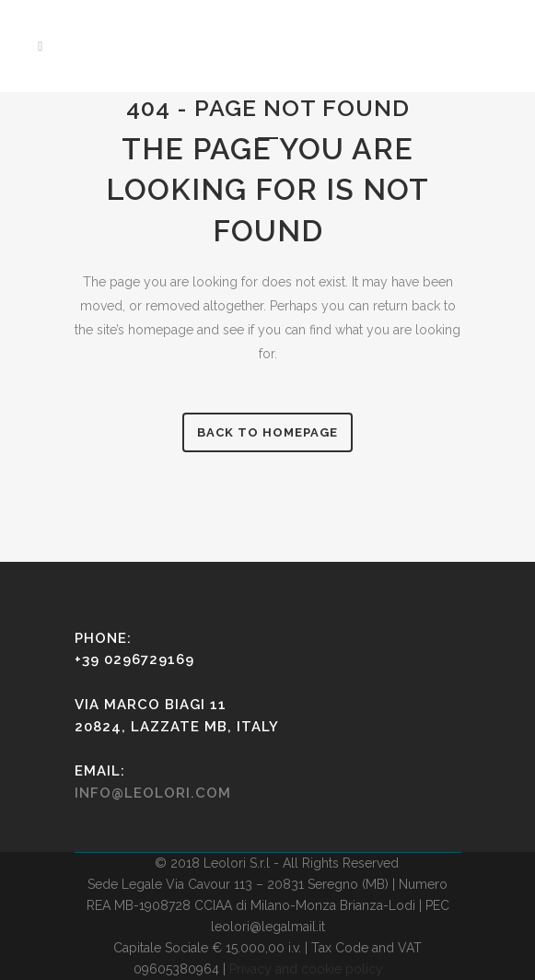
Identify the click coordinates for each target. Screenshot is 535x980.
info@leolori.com (153, 793)
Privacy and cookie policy (306, 969)
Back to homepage (267, 432)
